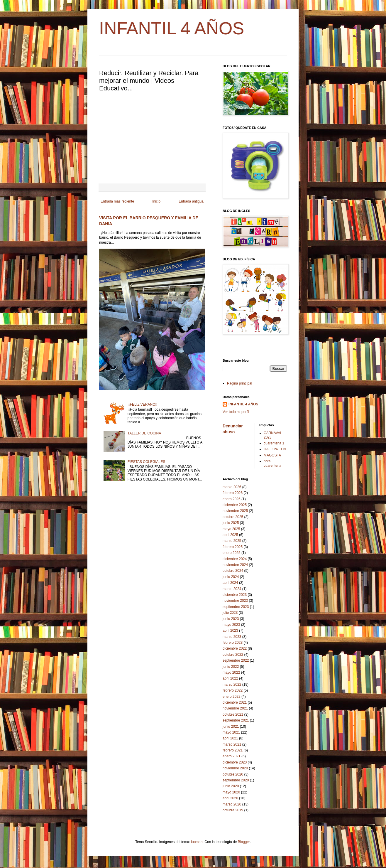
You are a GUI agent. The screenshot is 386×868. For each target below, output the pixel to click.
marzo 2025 (232, 541)
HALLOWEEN (275, 449)
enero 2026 (232, 499)
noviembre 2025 (235, 511)
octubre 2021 (233, 714)
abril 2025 (230, 535)
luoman (197, 842)
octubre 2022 (233, 655)
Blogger (244, 842)
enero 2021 (232, 756)
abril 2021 (230, 738)
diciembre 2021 (235, 702)
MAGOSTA (272, 455)
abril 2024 (230, 583)
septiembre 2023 (236, 607)
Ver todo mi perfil (236, 412)
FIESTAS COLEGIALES (146, 462)
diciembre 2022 (235, 648)
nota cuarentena (272, 463)
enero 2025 (232, 553)
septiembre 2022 (236, 660)
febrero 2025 (233, 547)
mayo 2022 (231, 673)
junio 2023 (231, 619)
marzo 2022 (232, 685)
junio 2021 (231, 727)
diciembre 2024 (235, 559)
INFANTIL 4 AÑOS (172, 28)
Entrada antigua (191, 201)
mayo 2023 (231, 625)
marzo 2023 (232, 637)
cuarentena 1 (274, 443)
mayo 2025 (231, 529)
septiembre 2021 (236, 720)
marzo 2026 (232, 487)
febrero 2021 (233, 750)
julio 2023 (230, 613)
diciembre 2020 (235, 762)
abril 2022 (230, 678)
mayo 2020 (231, 792)
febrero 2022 (233, 690)
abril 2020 (230, 798)
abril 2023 (230, 631)
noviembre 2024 (235, 565)
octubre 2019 (233, 810)
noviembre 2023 (235, 601)
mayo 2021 (231, 732)
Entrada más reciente (117, 201)
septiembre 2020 (236, 780)
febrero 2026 (233, 493)
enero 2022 (232, 697)
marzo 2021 (232, 744)
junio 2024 (231, 577)
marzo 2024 (232, 589)
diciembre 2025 (235, 505)
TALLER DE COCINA (144, 433)
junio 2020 (231, 786)
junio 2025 (231, 523)
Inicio (156, 201)
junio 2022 (231, 667)
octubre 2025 (233, 517)
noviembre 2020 (235, 768)
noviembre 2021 (235, 708)
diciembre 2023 (235, 595)
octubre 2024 (233, 571)
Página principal (239, 383)
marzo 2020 (232, 804)
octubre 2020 (233, 774)
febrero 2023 (233, 643)
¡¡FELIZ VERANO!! (142, 404)
